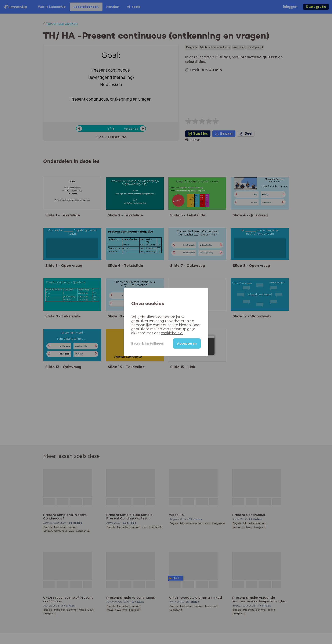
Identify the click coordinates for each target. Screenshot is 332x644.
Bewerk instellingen (148, 343)
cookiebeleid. (172, 333)
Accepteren (187, 343)
